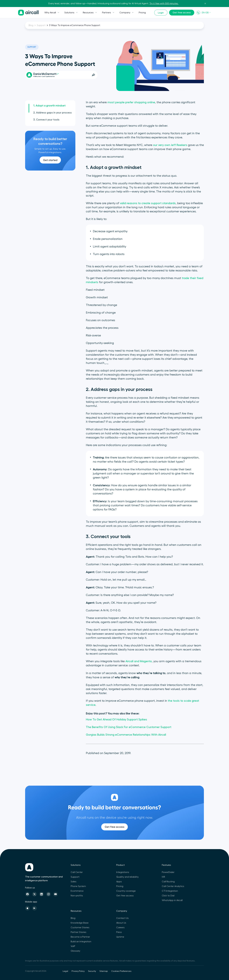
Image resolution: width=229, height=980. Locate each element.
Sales (74, 882)
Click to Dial (168, 896)
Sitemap (104, 971)
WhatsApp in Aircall (172, 900)
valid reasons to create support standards (148, 203)
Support (41, 25)
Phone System (78, 886)
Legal (65, 971)
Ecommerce (77, 891)
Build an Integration (81, 942)
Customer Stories (80, 927)
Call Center (77, 872)
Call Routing (168, 882)
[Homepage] (28, 13)
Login (161, 13)
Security (92, 971)
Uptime (120, 937)
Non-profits (77, 896)
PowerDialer (168, 872)
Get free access (182, 13)
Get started (50, 160)
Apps (119, 882)
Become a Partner (80, 937)
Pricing (142, 13)
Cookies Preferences (121, 971)
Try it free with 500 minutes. (164, 4)
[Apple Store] (27, 908)
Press (119, 932)
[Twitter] (34, 894)
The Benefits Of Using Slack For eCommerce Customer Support (129, 727)
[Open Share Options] (93, 75)
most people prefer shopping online (131, 102)
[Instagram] (48, 894)
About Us (121, 923)
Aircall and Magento (139, 661)
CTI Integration (170, 891)
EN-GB (206, 13)
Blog (31, 25)
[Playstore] (34, 908)
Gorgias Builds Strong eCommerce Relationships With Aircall (126, 735)
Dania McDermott (46, 74)
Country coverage (126, 891)
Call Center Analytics (173, 886)
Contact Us (122, 918)
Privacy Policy (78, 971)
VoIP (73, 946)
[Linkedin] (41, 894)
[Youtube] (55, 894)
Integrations (123, 872)
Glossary (75, 951)
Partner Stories (78, 932)
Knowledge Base (80, 923)
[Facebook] (27, 894)
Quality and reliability (127, 877)
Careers (120, 927)
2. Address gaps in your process (53, 113)
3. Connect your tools (46, 120)
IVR (163, 877)
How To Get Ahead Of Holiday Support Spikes (116, 720)
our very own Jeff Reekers (170, 145)
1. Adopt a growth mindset (49, 106)
